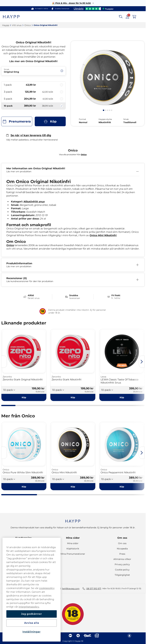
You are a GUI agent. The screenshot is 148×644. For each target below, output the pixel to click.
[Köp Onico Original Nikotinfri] (50, 121)
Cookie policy (122, 570)
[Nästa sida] (142, 362)
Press (122, 554)
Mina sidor (73, 538)
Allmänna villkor (122, 559)
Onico (10, 245)
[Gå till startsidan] (14, 17)
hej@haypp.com (71, 589)
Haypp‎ (6, 25)
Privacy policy (122, 564)
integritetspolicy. (29, 607)
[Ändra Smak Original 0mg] (33, 71)
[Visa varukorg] (134, 17)
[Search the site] (121, 17)
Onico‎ (28, 25)
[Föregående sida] (4, 362)
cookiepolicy (47, 588)
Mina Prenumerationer (73, 554)
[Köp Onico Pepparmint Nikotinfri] (122, 487)
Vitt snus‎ (17, 25)
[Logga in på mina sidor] (127, 17)
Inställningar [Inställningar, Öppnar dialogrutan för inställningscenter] (31, 632)
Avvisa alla (32, 623)
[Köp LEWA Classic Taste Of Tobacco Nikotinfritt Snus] (122, 397)
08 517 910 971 (94, 589)
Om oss (122, 538)
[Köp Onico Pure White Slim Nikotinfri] (24, 487)
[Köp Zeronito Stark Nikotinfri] (73, 397)
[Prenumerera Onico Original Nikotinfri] (17, 121)
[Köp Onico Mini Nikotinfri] (73, 487)
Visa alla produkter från (73, 154)
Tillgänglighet (122, 575)
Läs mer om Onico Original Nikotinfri (33, 61)
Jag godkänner (31, 614)
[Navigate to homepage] (73, 520)
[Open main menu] (141, 17)
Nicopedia (122, 549)
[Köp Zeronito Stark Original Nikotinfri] (24, 397)
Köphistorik (73, 549)
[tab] (104, 110)
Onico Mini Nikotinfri (103, 235)
